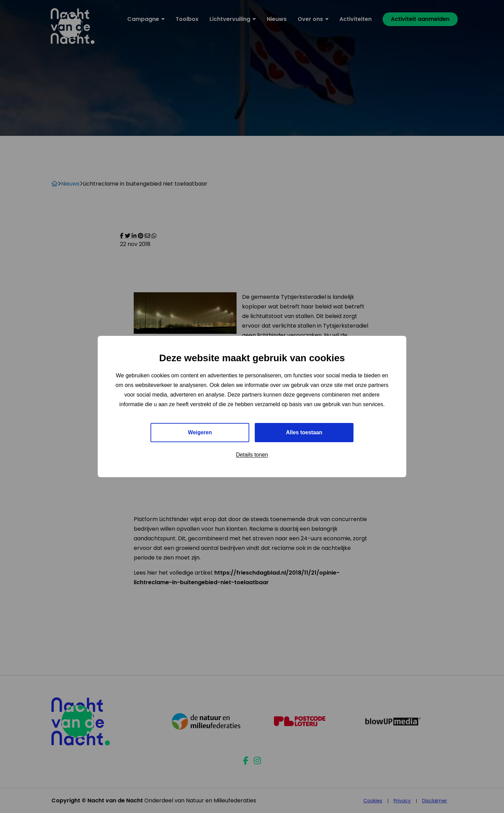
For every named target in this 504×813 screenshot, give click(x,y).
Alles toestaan (304, 432)
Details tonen (252, 455)
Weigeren (200, 432)
